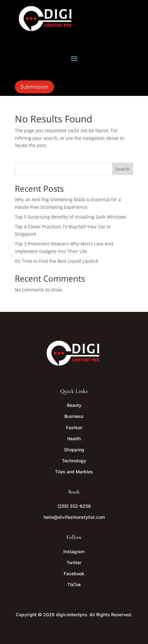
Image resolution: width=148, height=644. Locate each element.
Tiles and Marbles (74, 472)
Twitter (74, 562)
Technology (74, 461)
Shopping (74, 450)
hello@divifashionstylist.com (74, 517)
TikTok (74, 585)
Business (74, 416)
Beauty (74, 405)
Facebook (74, 574)
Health (74, 439)
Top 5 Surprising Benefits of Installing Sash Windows (71, 217)
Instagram (74, 551)
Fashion (74, 427)
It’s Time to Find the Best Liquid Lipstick (56, 261)
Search (122, 169)
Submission (34, 87)
